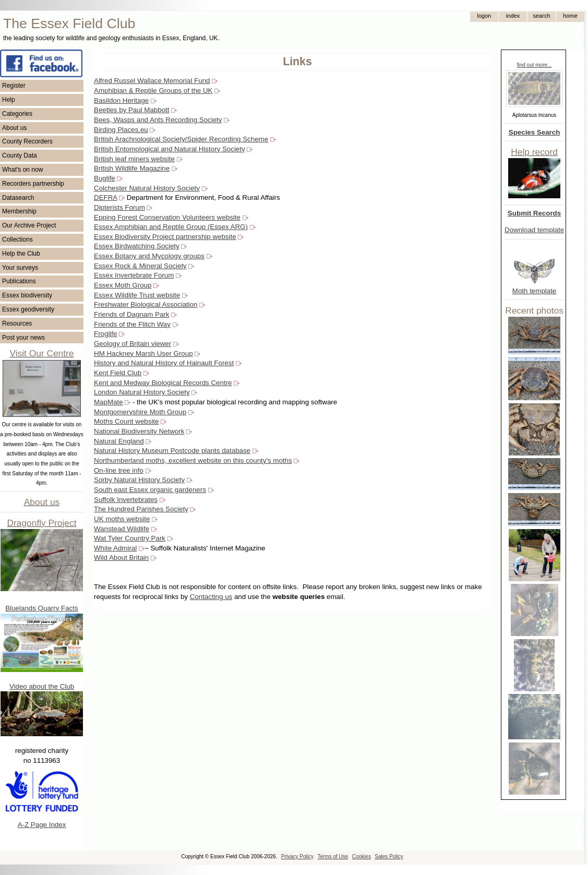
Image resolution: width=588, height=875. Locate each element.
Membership (19, 211)
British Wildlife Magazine (132, 168)
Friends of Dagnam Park (131, 314)
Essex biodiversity (27, 295)
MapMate (109, 402)
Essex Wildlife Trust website (137, 295)
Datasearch (18, 198)
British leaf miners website (134, 159)
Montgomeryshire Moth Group (140, 412)
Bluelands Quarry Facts (41, 608)
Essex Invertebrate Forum (134, 275)
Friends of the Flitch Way (132, 324)
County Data (20, 155)
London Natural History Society (142, 392)
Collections (17, 239)
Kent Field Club (118, 373)
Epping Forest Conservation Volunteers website (167, 217)
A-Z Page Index (42, 825)
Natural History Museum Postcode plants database (172, 451)
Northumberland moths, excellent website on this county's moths (193, 460)
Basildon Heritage (121, 100)
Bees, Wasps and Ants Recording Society (158, 120)
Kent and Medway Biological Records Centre (163, 383)
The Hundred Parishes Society (141, 509)
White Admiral (115, 548)
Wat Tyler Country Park (130, 538)
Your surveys (20, 268)
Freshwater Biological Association (146, 304)
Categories (17, 114)
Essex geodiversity (28, 309)
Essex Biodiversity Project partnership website (165, 237)
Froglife (105, 334)
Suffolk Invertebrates (126, 500)
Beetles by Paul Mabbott (131, 110)
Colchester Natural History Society (147, 188)
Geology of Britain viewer (133, 344)
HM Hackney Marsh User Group (143, 353)
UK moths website (122, 519)
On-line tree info (119, 470)
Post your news (23, 338)
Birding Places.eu (121, 130)
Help (9, 100)
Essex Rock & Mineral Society (140, 266)
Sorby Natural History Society (139, 480)
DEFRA (105, 197)
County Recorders (27, 141)
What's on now (22, 170)
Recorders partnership (33, 184)
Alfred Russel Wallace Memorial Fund (152, 81)
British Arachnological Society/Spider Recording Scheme (181, 139)
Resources (17, 323)
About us (14, 128)
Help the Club (21, 254)
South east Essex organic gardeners (150, 490)
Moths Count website (126, 421)
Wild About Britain (121, 558)
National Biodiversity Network (139, 431)
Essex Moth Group (123, 285)
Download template (534, 230)
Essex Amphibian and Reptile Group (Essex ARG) (171, 227)
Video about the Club (42, 686)
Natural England (119, 441)
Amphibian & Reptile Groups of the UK (153, 91)
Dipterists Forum (119, 207)
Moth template (534, 291)
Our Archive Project (29, 225)
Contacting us (211, 597)
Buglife (105, 178)
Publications (19, 281)
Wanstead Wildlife (122, 529)
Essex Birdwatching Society (137, 246)
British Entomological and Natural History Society (170, 149)
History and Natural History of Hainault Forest (164, 363)
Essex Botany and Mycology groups (149, 256)
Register (14, 86)
